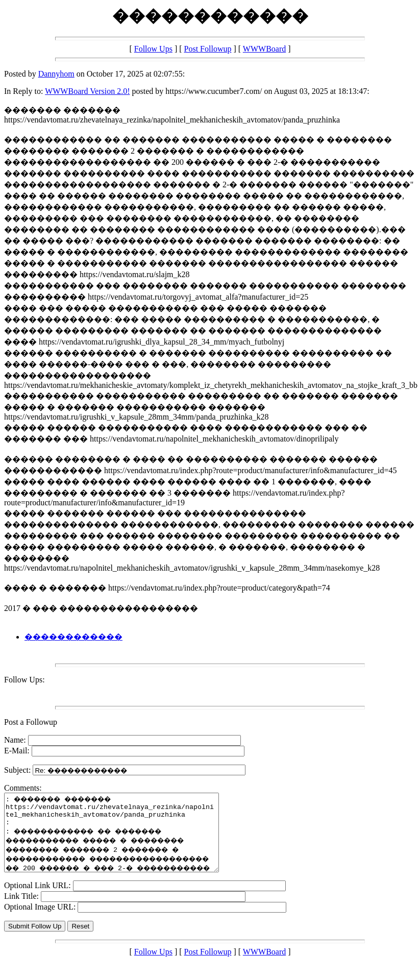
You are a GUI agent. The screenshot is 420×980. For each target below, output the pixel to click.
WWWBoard (264, 49)
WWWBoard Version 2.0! (87, 91)
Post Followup (208, 49)
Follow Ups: (24, 680)
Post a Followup (31, 722)
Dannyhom (56, 74)
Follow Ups (153, 49)
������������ (73, 637)
